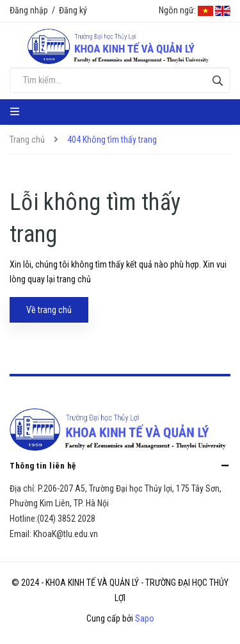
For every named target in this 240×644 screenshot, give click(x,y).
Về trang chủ (49, 310)
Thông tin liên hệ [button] (120, 465)
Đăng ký (73, 10)
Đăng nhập (29, 10)
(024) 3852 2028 (66, 519)
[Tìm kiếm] (217, 80)
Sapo (145, 618)
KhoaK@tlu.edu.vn (66, 534)
